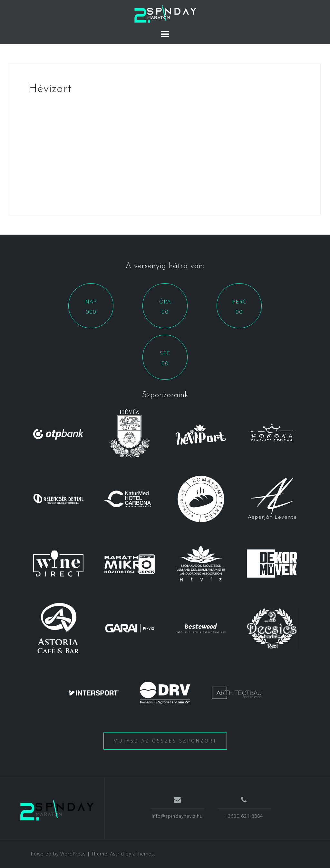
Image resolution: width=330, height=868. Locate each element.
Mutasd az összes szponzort (165, 741)
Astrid (117, 854)
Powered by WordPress (58, 854)
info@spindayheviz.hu (177, 816)
